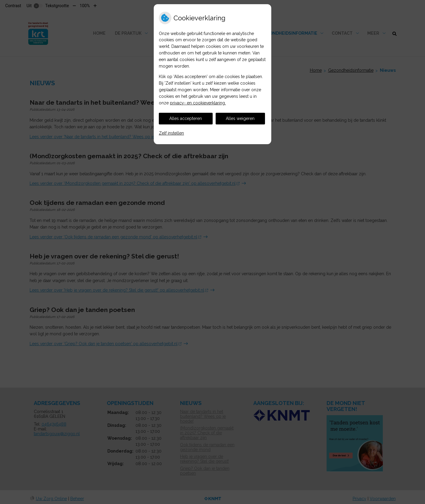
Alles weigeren (240, 118)
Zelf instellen (171, 133)
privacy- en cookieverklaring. (198, 103)
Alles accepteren (186, 118)
